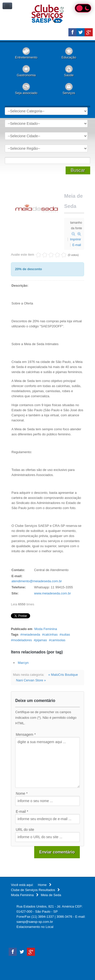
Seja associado (26, 93)
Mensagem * (26, 734)
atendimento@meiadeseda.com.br (37, 581)
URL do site (25, 830)
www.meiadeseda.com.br (53, 593)
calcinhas (51, 634)
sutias (66, 634)
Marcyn (23, 663)
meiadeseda (31, 634)
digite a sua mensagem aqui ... (47, 762)
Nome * (22, 793)
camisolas (58, 640)
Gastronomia (26, 75)
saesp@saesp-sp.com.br (35, 922)
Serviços (69, 93)
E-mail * (22, 811)
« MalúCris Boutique (63, 675)
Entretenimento (26, 57)
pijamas (41, 640)
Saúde (69, 75)
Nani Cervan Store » (31, 680)
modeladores (22, 640)
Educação (69, 57)
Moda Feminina (46, 629)
